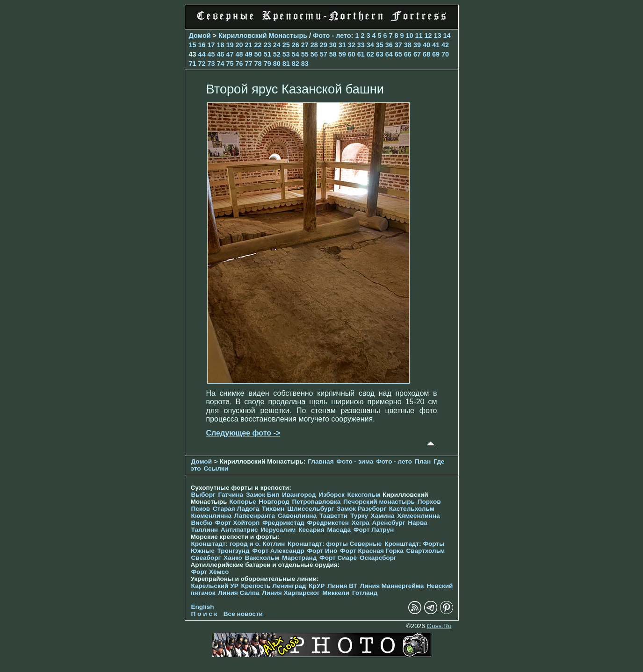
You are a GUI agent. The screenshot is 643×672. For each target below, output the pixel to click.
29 (324, 45)
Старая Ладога (236, 509)
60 (352, 54)
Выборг (203, 495)
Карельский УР (215, 586)
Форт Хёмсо (210, 572)
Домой (200, 36)
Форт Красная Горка (372, 551)
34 (370, 45)
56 (314, 54)
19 (230, 45)
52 (277, 54)
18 (221, 45)
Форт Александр (278, 551)
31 (342, 45)
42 (445, 45)
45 (211, 54)
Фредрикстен (328, 523)
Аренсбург (389, 523)
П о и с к (204, 614)
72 (202, 64)
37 (398, 45)
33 (361, 45)
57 (324, 54)
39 (417, 45)
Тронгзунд (233, 551)
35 (380, 45)
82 (296, 64)
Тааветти (333, 516)
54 (296, 54)
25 (286, 45)
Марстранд (299, 558)
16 (202, 45)
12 (428, 36)
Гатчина (231, 495)
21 (249, 45)
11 (419, 36)
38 (408, 45)
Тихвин (273, 509)
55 (305, 54)
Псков (201, 509)
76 (239, 64)
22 (258, 45)
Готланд (365, 593)
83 (305, 64)
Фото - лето (332, 36)
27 (305, 45)
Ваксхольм (262, 558)
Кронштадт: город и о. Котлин (238, 544)
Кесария (311, 530)
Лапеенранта (255, 516)
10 (410, 36)
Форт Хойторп (237, 523)
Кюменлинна (212, 516)
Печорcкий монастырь (379, 502)
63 (380, 54)
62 (370, 54)
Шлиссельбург (311, 509)
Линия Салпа (238, 593)
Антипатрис (239, 530)
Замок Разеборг (361, 509)
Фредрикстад (283, 523)
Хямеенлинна (418, 516)
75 (230, 64)
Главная (321, 461)
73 (211, 64)
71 (193, 64)
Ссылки (216, 468)
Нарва (417, 523)
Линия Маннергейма (392, 586)
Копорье (242, 502)
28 (314, 45)
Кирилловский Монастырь (263, 36)
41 (436, 45)
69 (436, 54)
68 (426, 54)
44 (202, 54)
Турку (359, 516)
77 (249, 64)
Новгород (274, 502)
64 (389, 54)
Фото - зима (355, 461)
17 (211, 45)
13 (438, 36)
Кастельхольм (412, 509)
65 (398, 54)
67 (417, 54)
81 (286, 64)
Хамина (383, 516)
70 (445, 54)
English (203, 607)
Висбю (202, 523)
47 (230, 54)
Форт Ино (322, 551)
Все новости (243, 614)
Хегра (361, 523)
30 (333, 45)
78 (258, 64)
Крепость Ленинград (274, 586)
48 (239, 54)
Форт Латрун (374, 530)
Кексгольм (364, 495)
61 (361, 54)
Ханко (233, 558)
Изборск (332, 495)
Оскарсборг (378, 558)
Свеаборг (206, 558)
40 (426, 45)
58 (333, 54)
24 (277, 45)
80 (277, 64)
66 (408, 54)
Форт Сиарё (338, 558)
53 (286, 54)
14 (447, 36)
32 (352, 45)
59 (342, 54)
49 (249, 54)
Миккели (336, 593)
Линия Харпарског (291, 593)
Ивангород (299, 495)
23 (267, 45)
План (423, 461)
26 (296, 45)
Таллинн (205, 530)
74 (221, 64)
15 (193, 45)
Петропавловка (316, 502)
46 (221, 54)
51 (267, 54)
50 (258, 54)
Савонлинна (297, 516)
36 (389, 45)
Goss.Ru (439, 626)
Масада (339, 530)
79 (267, 64)
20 (239, 45)
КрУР (317, 586)
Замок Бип (263, 495)
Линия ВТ (342, 586)
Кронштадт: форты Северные (335, 544)
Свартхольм (425, 551)
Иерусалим (278, 530)
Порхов (429, 502)
